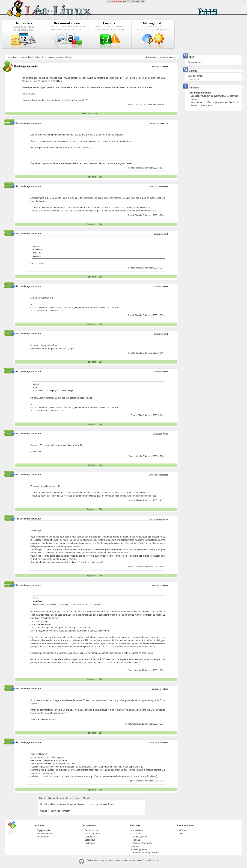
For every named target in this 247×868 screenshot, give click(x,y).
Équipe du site (44, 830)
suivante (172, 57)
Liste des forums (56, 798)
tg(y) (166, 234)
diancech (164, 123)
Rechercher (194, 79)
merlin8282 (163, 187)
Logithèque (90, 840)
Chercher (87, 798)
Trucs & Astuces (92, 834)
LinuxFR (126, 1)
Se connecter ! (195, 62)
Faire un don (43, 837)
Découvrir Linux (92, 830)
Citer (96, 114)
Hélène (165, 67)
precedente (161, 57)
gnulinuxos (163, 743)
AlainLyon (163, 519)
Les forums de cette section (29, 57)
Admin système (140, 837)
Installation (138, 830)
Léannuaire (90, 837)
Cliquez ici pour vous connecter (55, 811)
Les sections (12, 57)
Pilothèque (90, 843)
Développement (140, 849)
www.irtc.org (28, 94)
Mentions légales (45, 834)
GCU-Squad (135, 1)
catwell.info (36, 452)
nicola (165, 287)
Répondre (87, 114)
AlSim (165, 434)
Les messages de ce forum (53, 57)
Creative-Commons (150, 860)
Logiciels (137, 834)
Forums (184, 830)
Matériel (136, 846)
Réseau (136, 840)
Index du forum (73, 798)
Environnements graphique (145, 853)
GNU (142, 1)
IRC (182, 834)
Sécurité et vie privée (142, 843)
